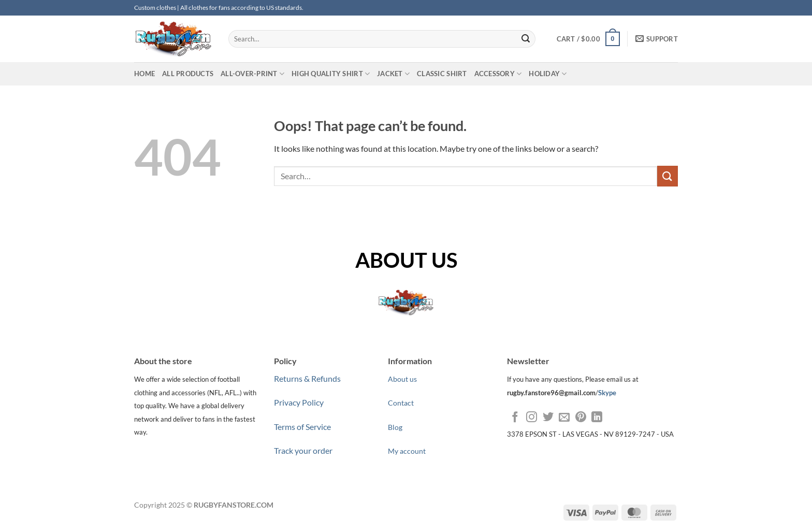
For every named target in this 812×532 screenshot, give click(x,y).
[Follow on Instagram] (532, 418)
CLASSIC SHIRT (442, 74)
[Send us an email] (564, 418)
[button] (588, 39)
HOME (144, 74)
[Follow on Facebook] (515, 418)
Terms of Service (302, 427)
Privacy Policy (299, 402)
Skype (607, 393)
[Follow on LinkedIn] (597, 418)
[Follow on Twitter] (548, 418)
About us (402, 379)
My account (407, 451)
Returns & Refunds (307, 378)
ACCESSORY (498, 74)
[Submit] (526, 39)
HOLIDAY (548, 74)
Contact (401, 403)
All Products (188, 74)
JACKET (393, 74)
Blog (395, 427)
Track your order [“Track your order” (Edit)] (303, 450)
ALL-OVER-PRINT (252, 74)
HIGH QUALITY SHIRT (331, 74)
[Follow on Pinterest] (581, 418)
